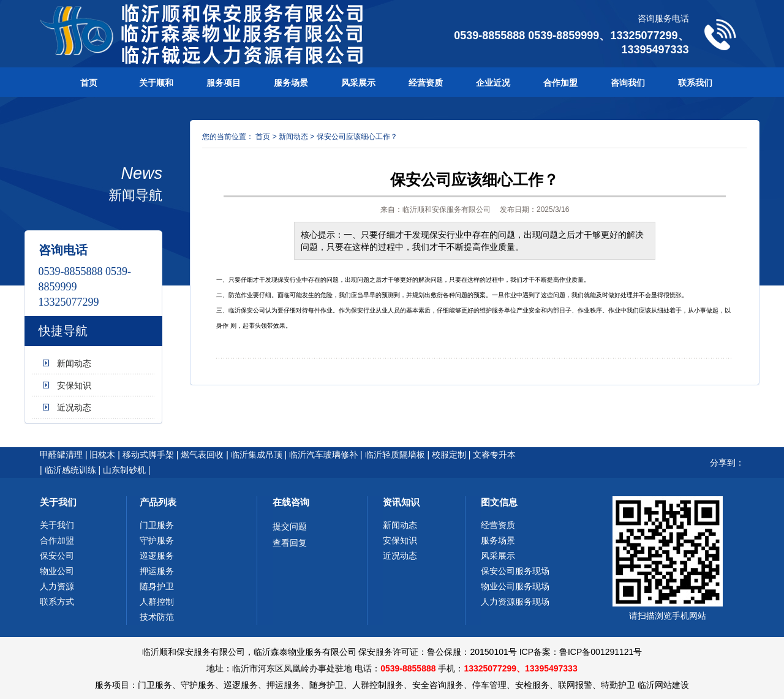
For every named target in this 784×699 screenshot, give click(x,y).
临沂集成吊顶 (257, 455)
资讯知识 (401, 502)
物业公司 (57, 571)
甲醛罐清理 (61, 455)
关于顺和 (156, 83)
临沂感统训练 (70, 470)
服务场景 (291, 83)
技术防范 (157, 617)
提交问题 (290, 526)
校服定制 (449, 455)
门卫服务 (157, 525)
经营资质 (426, 83)
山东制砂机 (124, 470)
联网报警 (575, 685)
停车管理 (489, 685)
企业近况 (493, 83)
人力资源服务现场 (515, 602)
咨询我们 (628, 83)
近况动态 (74, 407)
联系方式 (57, 602)
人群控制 (157, 602)
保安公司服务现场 (515, 571)
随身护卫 (157, 586)
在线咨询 (291, 502)
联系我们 (695, 83)
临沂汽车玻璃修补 (323, 455)
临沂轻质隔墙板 (395, 455)
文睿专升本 (494, 455)
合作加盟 (560, 83)
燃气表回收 (202, 455)
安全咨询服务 (438, 685)
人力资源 (57, 586)
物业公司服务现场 (515, 586)
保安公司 (57, 556)
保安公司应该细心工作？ (357, 137)
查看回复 (290, 543)
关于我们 (58, 502)
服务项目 (224, 83)
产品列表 (158, 502)
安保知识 (74, 385)
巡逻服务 (157, 556)
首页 (89, 83)
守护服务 (157, 540)
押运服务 (157, 571)
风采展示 (358, 83)
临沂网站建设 (663, 685)
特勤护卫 (618, 685)
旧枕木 (102, 455)
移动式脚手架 (148, 455)
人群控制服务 (378, 685)
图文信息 (499, 502)
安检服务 (532, 685)
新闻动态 (74, 363)
